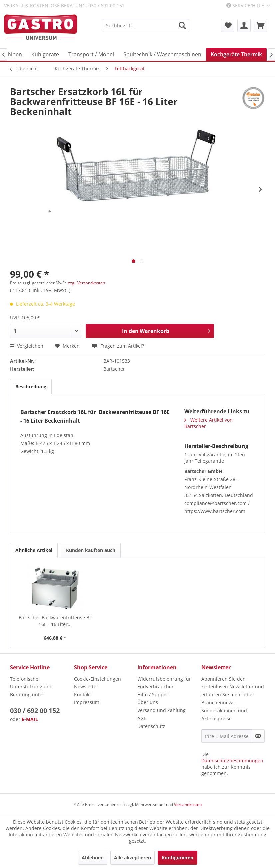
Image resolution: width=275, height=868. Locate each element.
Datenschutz (151, 726)
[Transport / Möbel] (91, 54)
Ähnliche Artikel (34, 550)
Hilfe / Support (154, 695)
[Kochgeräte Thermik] (236, 54)
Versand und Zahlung (162, 710)
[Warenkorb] (260, 25)
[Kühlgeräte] (45, 54)
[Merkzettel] (228, 25)
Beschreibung (31, 386)
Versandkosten (188, 804)
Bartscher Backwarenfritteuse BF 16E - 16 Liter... (55, 621)
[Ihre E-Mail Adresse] (227, 736)
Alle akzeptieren (133, 858)
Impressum (87, 702)
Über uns (148, 702)
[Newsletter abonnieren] (258, 736)
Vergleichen (27, 346)
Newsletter (86, 687)
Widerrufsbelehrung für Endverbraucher (164, 683)
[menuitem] (146, 25)
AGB (142, 718)
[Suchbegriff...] (146, 25)
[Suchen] (182, 25)
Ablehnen (93, 858)
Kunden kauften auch (91, 550)
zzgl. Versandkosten (86, 283)
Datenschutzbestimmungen (232, 760)
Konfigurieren (178, 858)
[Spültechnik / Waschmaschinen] (162, 54)
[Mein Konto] (244, 25)
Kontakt (82, 695)
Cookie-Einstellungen (97, 679)
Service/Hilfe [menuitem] (246, 5)
